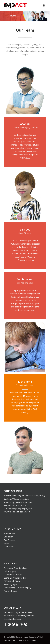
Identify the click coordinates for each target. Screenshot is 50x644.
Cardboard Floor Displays (15, 568)
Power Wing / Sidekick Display (17, 588)
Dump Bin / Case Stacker (15, 578)
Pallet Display (10, 571)
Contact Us (9, 546)
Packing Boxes (10, 591)
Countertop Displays (13, 574)
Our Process (10, 540)
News (6, 543)
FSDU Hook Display (13, 581)
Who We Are (9, 533)
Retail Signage (10, 584)
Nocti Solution (31, 640)
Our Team (8, 537)
